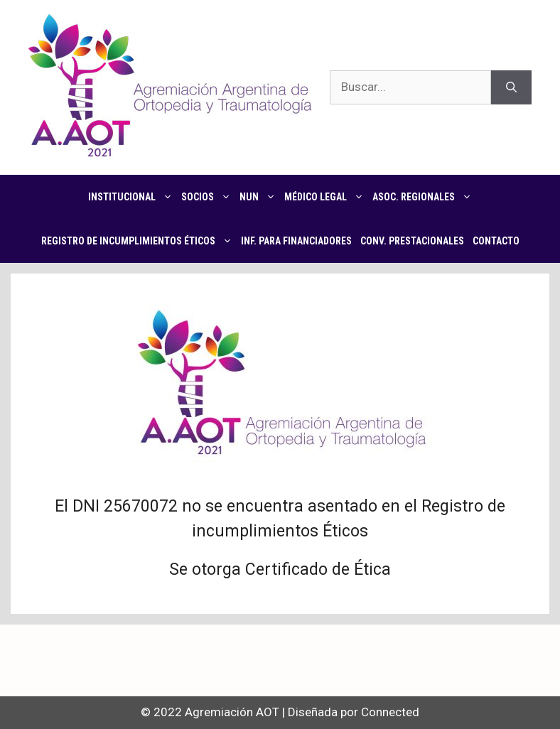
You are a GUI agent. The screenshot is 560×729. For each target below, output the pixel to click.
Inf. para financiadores (296, 241)
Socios (208, 197)
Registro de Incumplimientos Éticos (139, 241)
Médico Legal (326, 197)
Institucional (133, 197)
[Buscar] (511, 87)
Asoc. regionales (424, 197)
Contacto (496, 241)
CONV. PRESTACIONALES (412, 241)
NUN (260, 197)
